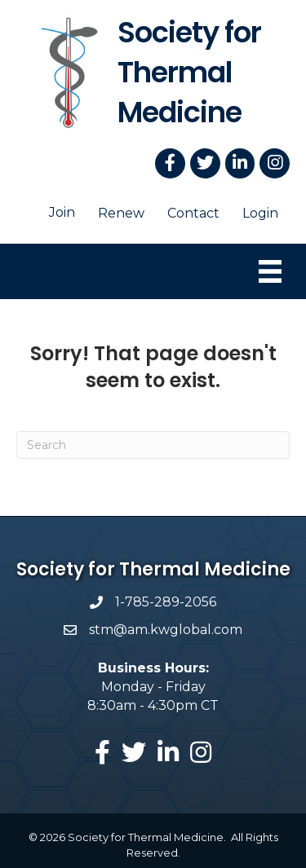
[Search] (153, 445)
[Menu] (270, 271)
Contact (193, 213)
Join (62, 212)
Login (260, 213)
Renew (121, 213)
